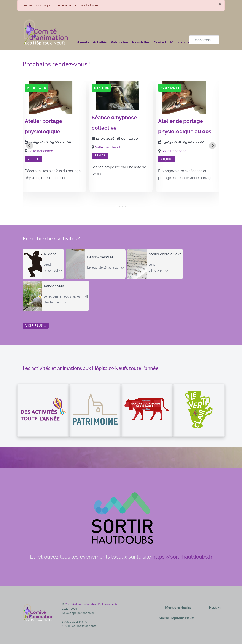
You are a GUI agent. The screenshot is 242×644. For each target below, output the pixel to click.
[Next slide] (212, 146)
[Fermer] (220, 3)
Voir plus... (36, 326)
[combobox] (204, 40)
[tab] (116, 207)
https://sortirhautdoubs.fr (182, 557)
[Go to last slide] (30, 146)
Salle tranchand (41, 151)
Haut (215, 607)
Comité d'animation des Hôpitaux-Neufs (91, 604)
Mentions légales (178, 607)
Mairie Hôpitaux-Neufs (177, 618)
